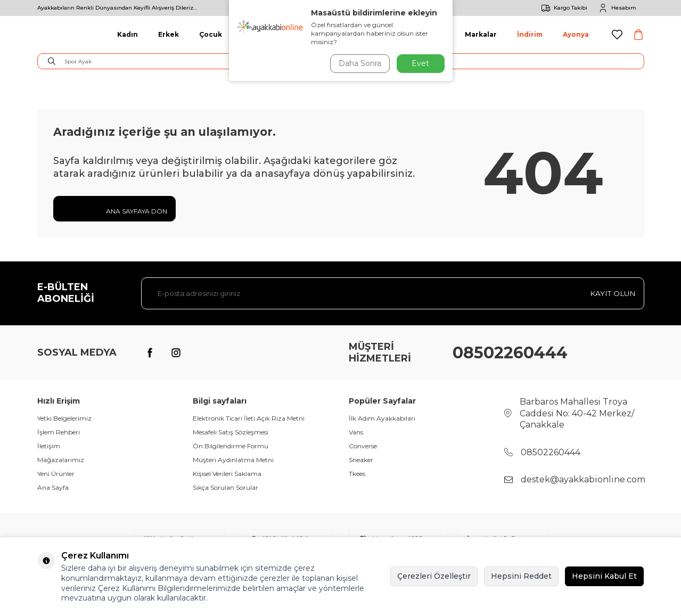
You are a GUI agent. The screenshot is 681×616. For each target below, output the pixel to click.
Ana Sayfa (53, 487)
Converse (363, 446)
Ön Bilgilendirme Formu (231, 446)
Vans (356, 432)
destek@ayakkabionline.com (583, 479)
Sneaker (361, 460)
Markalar (481, 34)
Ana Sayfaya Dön (114, 210)
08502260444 (510, 353)
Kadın (128, 34)
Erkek (169, 34)
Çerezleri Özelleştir (434, 576)
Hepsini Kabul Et (604, 576)
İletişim (49, 446)
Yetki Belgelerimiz (64, 418)
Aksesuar (427, 34)
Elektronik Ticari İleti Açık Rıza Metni (249, 418)
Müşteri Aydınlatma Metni (233, 460)
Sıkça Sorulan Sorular (225, 487)
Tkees (357, 474)
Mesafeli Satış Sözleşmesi (231, 432)
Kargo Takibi (563, 8)
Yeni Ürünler (56, 474)
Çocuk (211, 34)
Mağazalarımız (61, 460)
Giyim (253, 34)
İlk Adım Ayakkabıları (382, 418)
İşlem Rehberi (59, 432)
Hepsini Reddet (521, 576)
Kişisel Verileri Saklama (227, 474)
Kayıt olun (612, 293)
